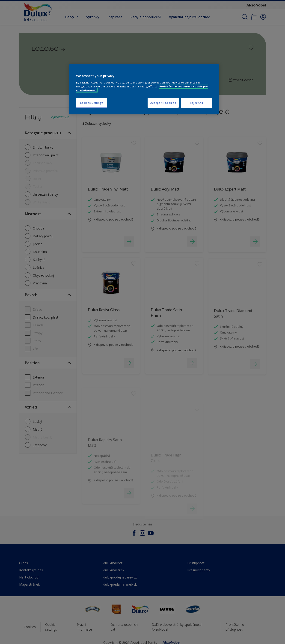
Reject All (197, 103)
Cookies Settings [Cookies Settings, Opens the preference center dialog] (92, 103)
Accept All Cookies (163, 103)
